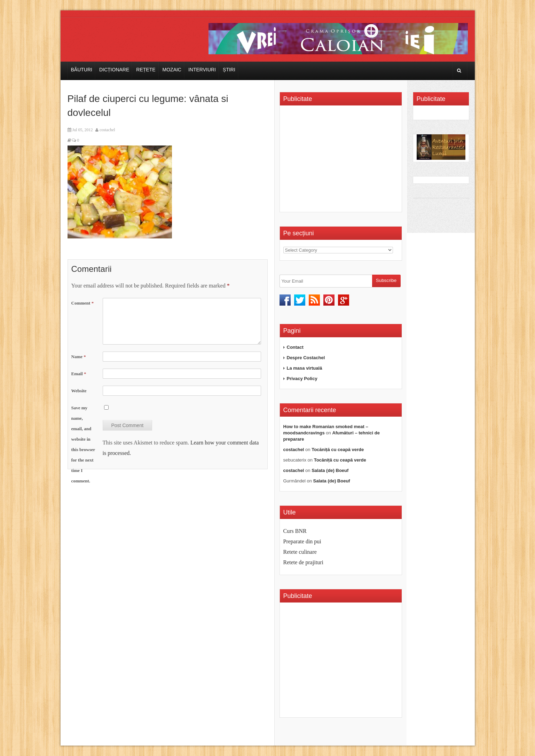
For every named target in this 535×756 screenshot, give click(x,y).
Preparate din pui (302, 541)
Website (79, 391)
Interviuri (202, 70)
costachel (107, 130)
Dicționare (114, 70)
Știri (229, 70)
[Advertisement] (342, 161)
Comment (83, 303)
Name (79, 357)
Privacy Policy (302, 379)
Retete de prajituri (304, 562)
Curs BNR (295, 531)
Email (79, 374)
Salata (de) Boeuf (330, 470)
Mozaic (172, 70)
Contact (295, 347)
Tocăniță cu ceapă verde (338, 450)
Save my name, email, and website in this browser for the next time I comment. (83, 444)
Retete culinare (300, 552)
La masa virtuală (305, 368)
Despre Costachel (306, 358)
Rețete (146, 70)
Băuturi (82, 70)
